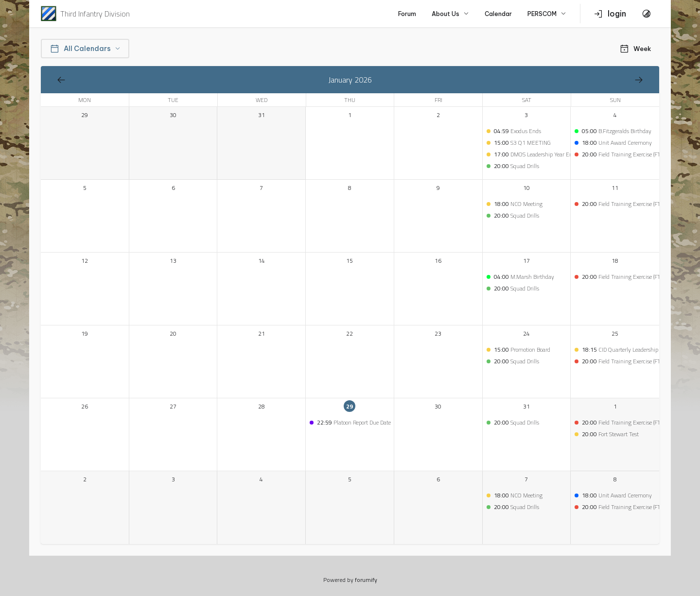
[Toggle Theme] (647, 14)
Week (635, 49)
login (610, 14)
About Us (450, 14)
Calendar (498, 14)
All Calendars (85, 49)
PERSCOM (547, 14)
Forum (407, 14)
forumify (366, 580)
